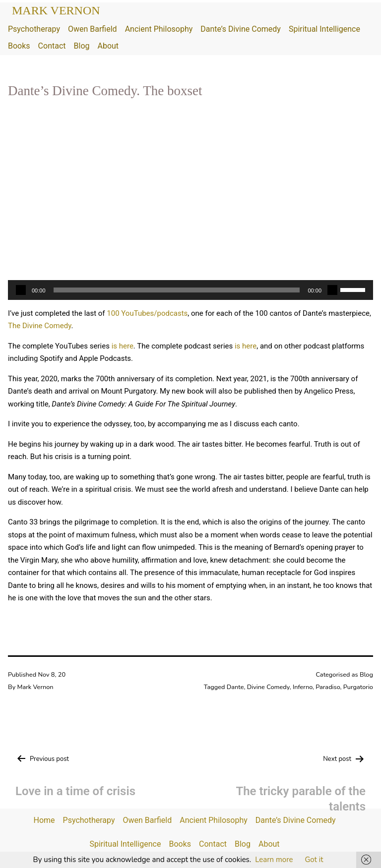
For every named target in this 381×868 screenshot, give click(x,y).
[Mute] (332, 290)
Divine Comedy (268, 687)
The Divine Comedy (39, 326)
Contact (52, 46)
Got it (314, 860)
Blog (82, 46)
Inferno (303, 687)
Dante (235, 687)
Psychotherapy (34, 29)
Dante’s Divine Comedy (241, 29)
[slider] (177, 290)
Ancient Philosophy (159, 29)
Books (19, 46)
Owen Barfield (93, 29)
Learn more (274, 860)
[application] (190, 290)
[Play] (21, 290)
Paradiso (328, 687)
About (108, 46)
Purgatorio (358, 687)
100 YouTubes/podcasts (147, 313)
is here (123, 346)
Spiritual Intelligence (324, 29)
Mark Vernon (56, 10)
